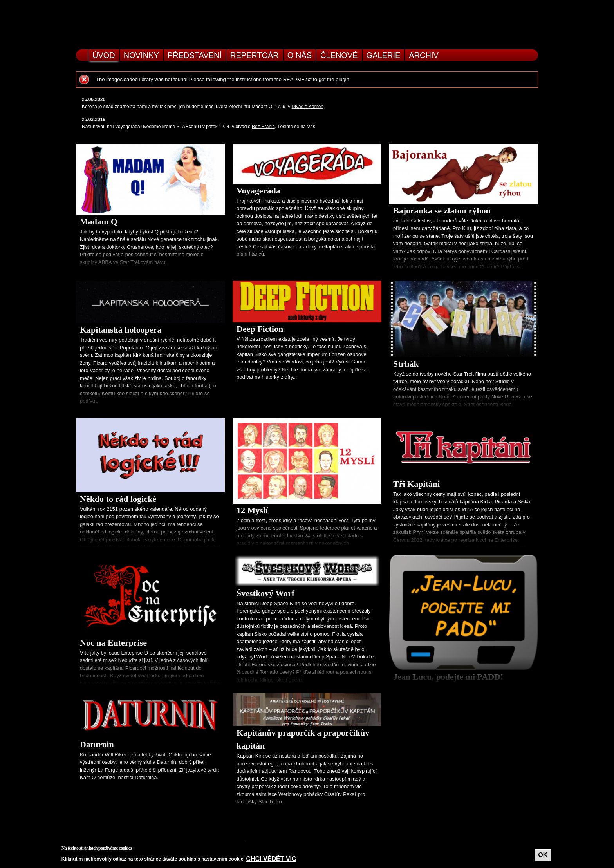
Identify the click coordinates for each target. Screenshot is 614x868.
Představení (195, 55)
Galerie (384, 55)
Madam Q (99, 222)
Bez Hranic (263, 127)
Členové (339, 55)
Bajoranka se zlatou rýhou (442, 211)
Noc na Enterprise (113, 643)
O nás (300, 55)
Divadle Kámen (308, 107)
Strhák (406, 364)
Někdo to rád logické (118, 499)
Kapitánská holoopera (121, 330)
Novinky (141, 55)
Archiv (424, 55)
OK (543, 855)
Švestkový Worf (265, 593)
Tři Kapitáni (416, 484)
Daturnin (97, 744)
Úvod (104, 55)
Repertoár (255, 55)
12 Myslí (252, 510)
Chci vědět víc (271, 859)
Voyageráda (258, 191)
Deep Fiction (260, 329)
